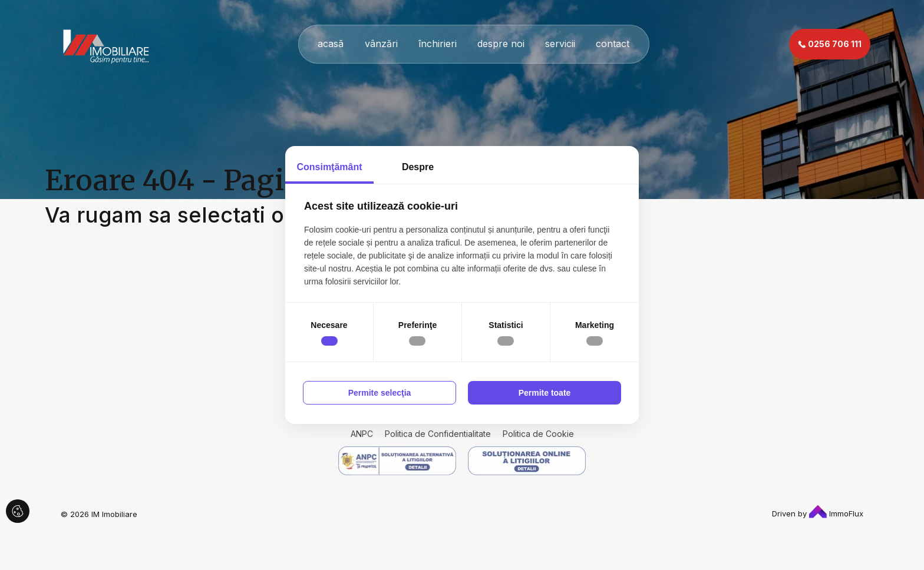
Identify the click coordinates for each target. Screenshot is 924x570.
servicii (560, 44)
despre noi (501, 44)
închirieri (438, 44)
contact (613, 44)
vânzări (381, 44)
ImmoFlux (836, 513)
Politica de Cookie (538, 434)
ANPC (362, 434)
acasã (331, 44)
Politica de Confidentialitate (438, 434)
